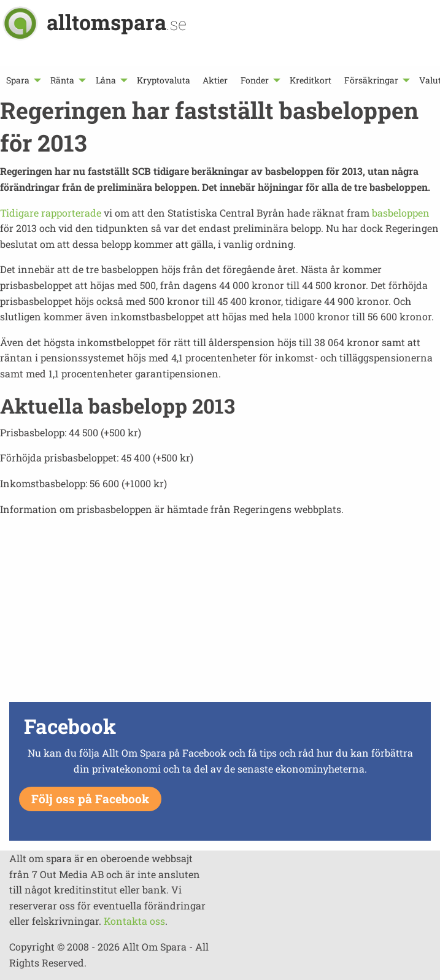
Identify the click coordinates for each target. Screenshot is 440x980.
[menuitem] (22, 80)
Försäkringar (371, 80)
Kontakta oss (134, 921)
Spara (18, 80)
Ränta (62, 80)
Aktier (215, 80)
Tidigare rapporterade (51, 213)
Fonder (255, 80)
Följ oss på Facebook (90, 799)
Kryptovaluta (164, 80)
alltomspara (117, 22)
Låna (106, 80)
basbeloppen (401, 213)
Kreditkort (311, 80)
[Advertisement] (220, 612)
